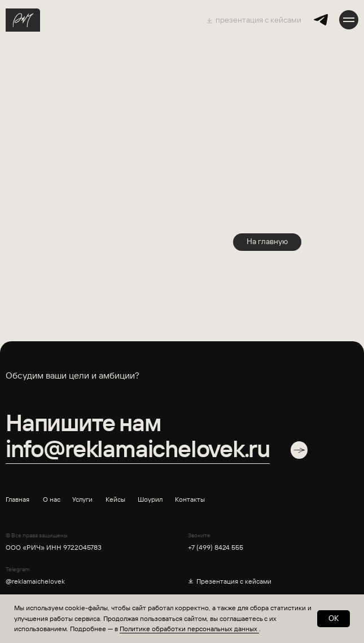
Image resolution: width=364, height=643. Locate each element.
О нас (52, 499)
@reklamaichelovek (35, 581)
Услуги (82, 499)
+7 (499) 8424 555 (216, 547)
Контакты (190, 499)
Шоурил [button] (150, 499)
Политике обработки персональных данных (189, 629)
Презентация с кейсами (234, 581)
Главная (17, 499)
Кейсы (115, 499)
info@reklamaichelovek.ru (138, 448)
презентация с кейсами (258, 20)
